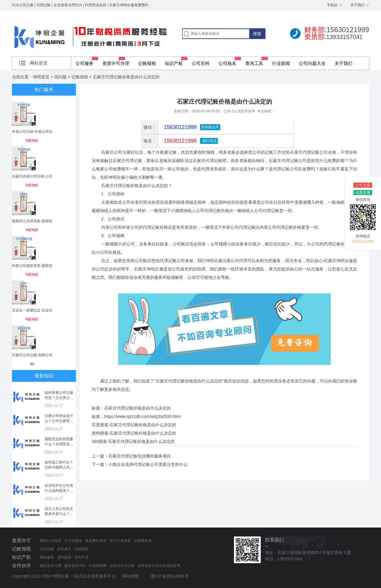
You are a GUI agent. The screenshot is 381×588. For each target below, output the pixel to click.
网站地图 (130, 576)
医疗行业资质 (120, 541)
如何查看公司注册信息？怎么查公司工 (59, 398)
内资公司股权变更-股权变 (32, 266)
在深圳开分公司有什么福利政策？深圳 (59, 491)
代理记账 (47, 549)
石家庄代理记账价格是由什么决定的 (143, 425)
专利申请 (82, 557)
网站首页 (39, 63)
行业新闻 (281, 63)
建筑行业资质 (51, 541)
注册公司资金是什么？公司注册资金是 (59, 421)
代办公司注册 (23, 5)
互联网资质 (143, 541)
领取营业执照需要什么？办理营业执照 (59, 444)
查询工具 (254, 63)
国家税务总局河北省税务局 (159, 566)
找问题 (60, 77)
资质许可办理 (116, 63)
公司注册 (363, 185)
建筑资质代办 (75, 566)
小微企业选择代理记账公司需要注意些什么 (148, 464)
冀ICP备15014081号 (170, 576)
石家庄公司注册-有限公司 (32, 355)
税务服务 (64, 549)
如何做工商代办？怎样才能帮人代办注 (59, 467)
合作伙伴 (21, 566)
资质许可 (21, 540)
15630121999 (179, 141)
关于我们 (357, 5)
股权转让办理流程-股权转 (32, 221)
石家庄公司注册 (122, 566)
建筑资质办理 (51, 566)
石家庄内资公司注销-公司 (32, 176)
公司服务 (85, 63)
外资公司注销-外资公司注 (32, 132)
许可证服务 (73, 541)
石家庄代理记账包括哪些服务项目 (140, 456)
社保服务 (82, 549)
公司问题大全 (312, 63)
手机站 (332, 5)
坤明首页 (41, 77)
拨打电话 (209, 141)
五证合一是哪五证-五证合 (32, 310)
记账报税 (147, 63)
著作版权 (64, 557)
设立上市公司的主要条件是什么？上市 (59, 514)
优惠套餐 (363, 193)
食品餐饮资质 (96, 541)
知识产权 (174, 63)
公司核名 (227, 63)
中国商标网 (98, 566)
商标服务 (47, 557)
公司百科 (201, 63)
